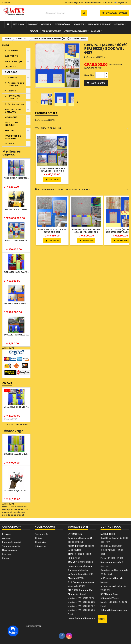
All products (8, 348)
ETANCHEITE (79, 24)
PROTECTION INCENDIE (51, 31)
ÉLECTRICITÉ (46, 24)
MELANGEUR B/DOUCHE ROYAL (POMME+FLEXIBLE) (16, 491)
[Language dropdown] (121, 3)
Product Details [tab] (46, 113)
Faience (12, 91)
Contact (6, 3)
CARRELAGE (33, 24)
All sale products (19, 425)
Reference (90, 57)
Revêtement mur (16, 104)
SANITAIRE (95, 31)
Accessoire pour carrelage (16, 84)
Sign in (77, 3)
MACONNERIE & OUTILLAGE (99, 24)
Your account (45, 527)
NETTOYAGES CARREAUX (14, 97)
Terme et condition (12, 546)
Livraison (7, 534)
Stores (6, 558)
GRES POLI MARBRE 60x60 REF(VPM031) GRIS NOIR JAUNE (52, 171)
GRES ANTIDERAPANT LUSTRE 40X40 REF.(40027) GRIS (86, 231)
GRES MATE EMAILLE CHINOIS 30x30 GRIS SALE (52, 231)
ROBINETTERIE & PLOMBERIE (76, 31)
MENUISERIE (119, 24)
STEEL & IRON (18, 24)
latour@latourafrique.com (114, 610)
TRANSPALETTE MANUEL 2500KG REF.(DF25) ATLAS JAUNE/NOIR (16, 304)
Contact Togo (111, 527)
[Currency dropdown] (108, 3)
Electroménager (63, 24)
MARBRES (12, 78)
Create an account (92, 3)
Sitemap (7, 554)
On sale (7, 383)
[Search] (66, 13)
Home (6, 45)
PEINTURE (34, 31)
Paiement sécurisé (12, 542)
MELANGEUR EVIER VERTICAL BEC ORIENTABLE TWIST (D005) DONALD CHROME (16, 407)
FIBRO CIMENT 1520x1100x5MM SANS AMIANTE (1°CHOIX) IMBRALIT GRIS (16, 178)
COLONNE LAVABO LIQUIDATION (16, 454)
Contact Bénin (78, 527)
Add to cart (96, 83)
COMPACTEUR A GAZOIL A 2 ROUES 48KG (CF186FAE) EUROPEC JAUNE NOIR (16, 209)
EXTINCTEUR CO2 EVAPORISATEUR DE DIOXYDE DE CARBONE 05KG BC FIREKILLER (16, 272)
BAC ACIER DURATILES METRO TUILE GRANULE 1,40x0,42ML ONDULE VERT (16, 335)
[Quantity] (100, 75)
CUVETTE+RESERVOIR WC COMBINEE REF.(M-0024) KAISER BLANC (16, 241)
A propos (7, 538)
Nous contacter (10, 550)
